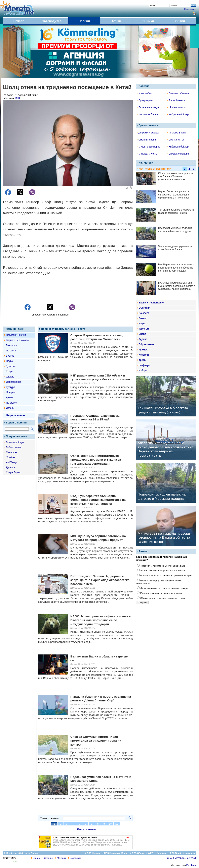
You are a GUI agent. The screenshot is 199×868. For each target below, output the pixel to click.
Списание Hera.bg (178, 154)
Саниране (12, 452)
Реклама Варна (176, 133)
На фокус (11, 403)
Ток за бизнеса (176, 100)
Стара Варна (13, 472)
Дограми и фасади (148, 133)
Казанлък (48, 858)
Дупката (11, 467)
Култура (11, 387)
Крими (10, 398)
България (11, 345)
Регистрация (190, 9)
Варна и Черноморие (18, 340)
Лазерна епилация (148, 107)
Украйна (11, 457)
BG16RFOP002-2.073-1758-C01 (181, 858)
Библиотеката (14, 447)
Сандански (75, 858)
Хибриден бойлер (178, 114)
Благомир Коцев (15, 442)
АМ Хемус (12, 462)
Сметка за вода (146, 140)
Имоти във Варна (147, 114)
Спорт (9, 371)
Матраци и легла (147, 154)
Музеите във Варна (148, 147)
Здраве (10, 377)
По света (11, 351)
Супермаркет (145, 100)
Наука (9, 361)
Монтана (61, 858)
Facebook (191, 865)
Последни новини (16, 335)
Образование (13, 382)
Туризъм (11, 366)
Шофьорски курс (177, 107)
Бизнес (10, 356)
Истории (11, 392)
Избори (10, 408)
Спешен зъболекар (178, 93)
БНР (18, 98)
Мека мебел (144, 93)
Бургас (35, 858)
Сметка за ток (175, 140)
